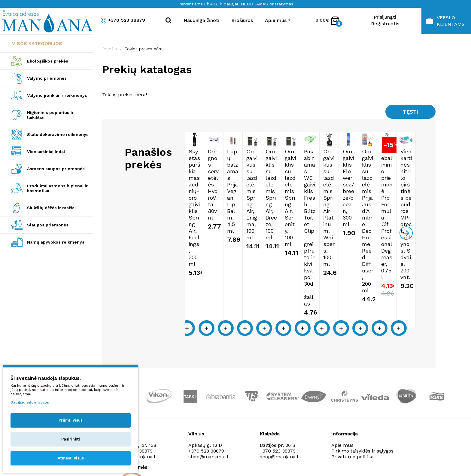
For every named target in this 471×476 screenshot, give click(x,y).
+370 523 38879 (123, 20)
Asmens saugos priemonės (56, 169)
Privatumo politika (352, 378)
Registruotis (385, 24)
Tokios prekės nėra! (144, 49)
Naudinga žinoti (201, 20)
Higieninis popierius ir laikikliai (50, 115)
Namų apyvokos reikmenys (56, 242)
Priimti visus (71, 420)
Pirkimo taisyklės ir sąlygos (362, 373)
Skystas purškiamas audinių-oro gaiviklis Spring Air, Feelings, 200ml (209, 212)
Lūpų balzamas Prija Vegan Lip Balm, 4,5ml (326, 206)
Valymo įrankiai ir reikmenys (57, 95)
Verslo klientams (445, 21)
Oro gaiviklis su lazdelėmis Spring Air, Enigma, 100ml (391, 206)
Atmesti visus (71, 458)
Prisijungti (385, 17)
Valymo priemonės (47, 78)
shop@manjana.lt (208, 378)
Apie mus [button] (276, 20)
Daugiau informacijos (30, 402)
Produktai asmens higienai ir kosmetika (57, 188)
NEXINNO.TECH (376, 461)
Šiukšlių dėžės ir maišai (51, 208)
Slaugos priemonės (48, 225)
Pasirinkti (71, 439)
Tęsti (409, 112)
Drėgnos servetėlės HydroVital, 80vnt (268, 206)
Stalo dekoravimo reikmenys (58, 134)
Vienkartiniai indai (46, 152)
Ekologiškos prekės (48, 61)
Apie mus (342, 367)
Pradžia (109, 49)
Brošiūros (242, 20)
